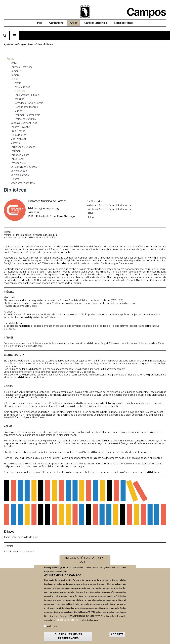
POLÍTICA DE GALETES (68, 621)
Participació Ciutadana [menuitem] (23, 147)
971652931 (34, 212)
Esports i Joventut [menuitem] (20, 127)
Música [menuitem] (18, 111)
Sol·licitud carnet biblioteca (19, 551)
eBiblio (91, 213)
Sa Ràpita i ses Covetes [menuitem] (24, 167)
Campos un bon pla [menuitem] (96, 23)
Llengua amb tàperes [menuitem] (26, 107)
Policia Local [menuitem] (17, 159)
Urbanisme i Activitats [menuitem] (23, 183)
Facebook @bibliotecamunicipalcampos (109, 209)
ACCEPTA (117, 636)
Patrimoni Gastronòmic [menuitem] (27, 115)
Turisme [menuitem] (15, 179)
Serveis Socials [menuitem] (19, 171)
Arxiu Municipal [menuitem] (22, 87)
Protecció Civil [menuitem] (18, 163)
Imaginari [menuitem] (19, 99)
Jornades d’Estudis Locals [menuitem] (29, 103)
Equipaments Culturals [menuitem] (27, 95)
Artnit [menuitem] (18, 83)
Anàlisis (52, 628)
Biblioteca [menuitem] (20, 91)
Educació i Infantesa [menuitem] (21, 67)
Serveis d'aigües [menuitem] (20, 175)
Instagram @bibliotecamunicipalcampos (109, 205)
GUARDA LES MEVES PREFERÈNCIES (68, 638)
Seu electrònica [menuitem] (124, 23)
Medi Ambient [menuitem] (18, 139)
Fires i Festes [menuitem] (18, 131)
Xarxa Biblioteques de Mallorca (21, 537)
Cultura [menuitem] (14, 79)
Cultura (39, 44)
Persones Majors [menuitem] (20, 155)
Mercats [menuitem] (15, 143)
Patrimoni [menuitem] (16, 151)
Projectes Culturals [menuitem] (25, 119)
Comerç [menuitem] (15, 75)
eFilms (90, 217)
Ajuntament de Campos (15, 44)
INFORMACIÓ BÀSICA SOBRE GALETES (85, 561)
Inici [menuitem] (39, 23)
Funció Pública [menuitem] (18, 135)
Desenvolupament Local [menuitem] (24, 123)
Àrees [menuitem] (74, 23)
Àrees (31, 44)
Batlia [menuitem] (14, 63)
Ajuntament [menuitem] (56, 23)
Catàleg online (95, 201)
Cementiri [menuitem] (16, 71)
